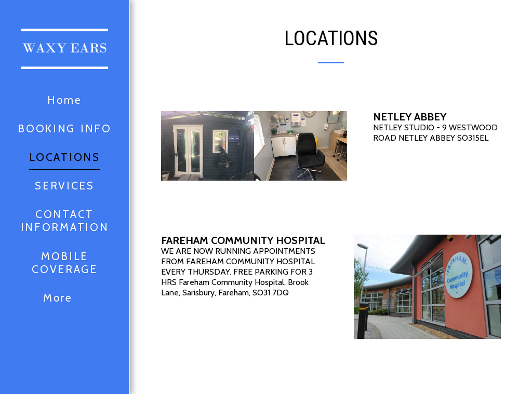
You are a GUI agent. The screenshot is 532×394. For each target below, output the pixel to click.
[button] (38, 374)
